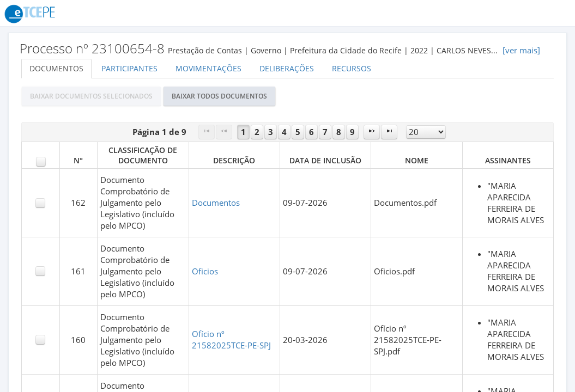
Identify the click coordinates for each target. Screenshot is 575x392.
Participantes (129, 68)
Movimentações (208, 68)
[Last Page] (389, 132)
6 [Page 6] (311, 132)
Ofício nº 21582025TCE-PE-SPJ (231, 340)
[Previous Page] (224, 132)
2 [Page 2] (257, 132)
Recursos (352, 68)
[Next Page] (372, 132)
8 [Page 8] (339, 132)
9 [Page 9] (352, 132)
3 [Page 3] (271, 132)
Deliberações (287, 68)
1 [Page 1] (243, 132)
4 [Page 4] (284, 132)
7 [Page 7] (325, 132)
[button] (91, 96)
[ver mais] (521, 50)
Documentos (56, 68)
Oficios (205, 271)
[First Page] (207, 132)
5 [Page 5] (298, 132)
